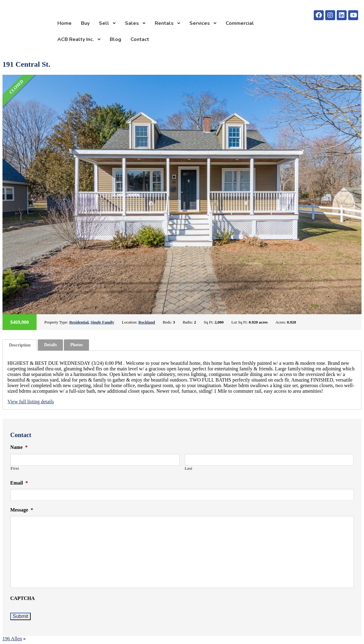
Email (19, 483)
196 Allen (12, 639)
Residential (79, 322)
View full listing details (31, 402)
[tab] (20, 345)
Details (50, 345)
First (15, 468)
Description (20, 345)
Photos (76, 345)
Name (19, 447)
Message (22, 510)
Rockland (146, 322)
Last (189, 468)
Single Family (102, 322)
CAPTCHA (22, 598)
